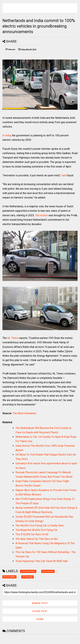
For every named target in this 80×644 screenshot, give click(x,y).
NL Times (13, 338)
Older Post (40, 611)
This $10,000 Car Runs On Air (32, 534)
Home (40, 619)
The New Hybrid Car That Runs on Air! (37, 539)
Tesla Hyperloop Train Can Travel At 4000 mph (42, 561)
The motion (42, 215)
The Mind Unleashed (24, 413)
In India (7, 135)
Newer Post (40, 603)
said (64, 175)
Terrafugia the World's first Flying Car (36, 530)
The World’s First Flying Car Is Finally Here (40, 526)
